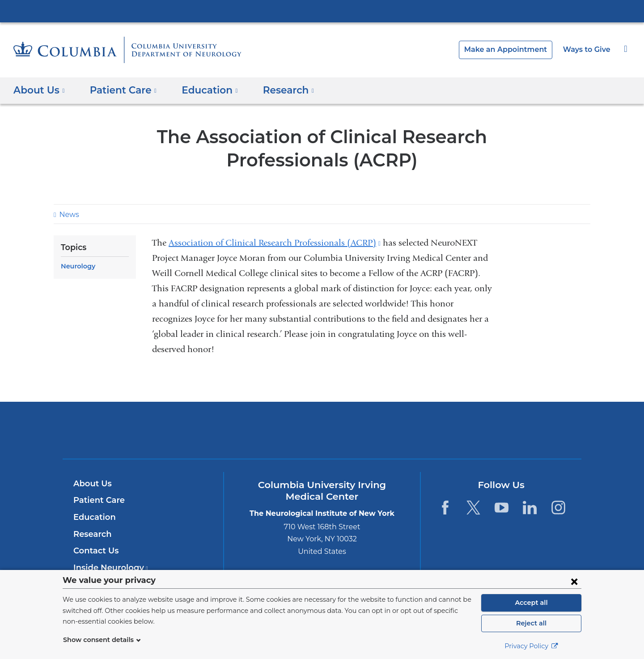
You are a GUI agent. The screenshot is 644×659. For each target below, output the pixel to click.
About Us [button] (39, 90)
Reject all (531, 623)
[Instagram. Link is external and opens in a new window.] (558, 508)
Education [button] (201, 90)
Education (93, 517)
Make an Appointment (513, 49)
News (68, 215)
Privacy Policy (531, 646)
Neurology (77, 266)
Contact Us (95, 551)
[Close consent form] (574, 581)
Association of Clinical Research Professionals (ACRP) (275, 243)
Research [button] (277, 90)
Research (91, 534)
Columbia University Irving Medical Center (322, 11)
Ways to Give (588, 49)
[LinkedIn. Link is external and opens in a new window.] (530, 508)
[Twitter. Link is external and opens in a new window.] (473, 508)
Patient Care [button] (119, 90)
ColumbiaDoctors (451, 430)
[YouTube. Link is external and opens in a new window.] (502, 508)
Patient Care (97, 500)
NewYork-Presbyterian (322, 436)
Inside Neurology (108, 568)
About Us (91, 484)
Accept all (531, 603)
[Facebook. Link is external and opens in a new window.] (445, 508)
